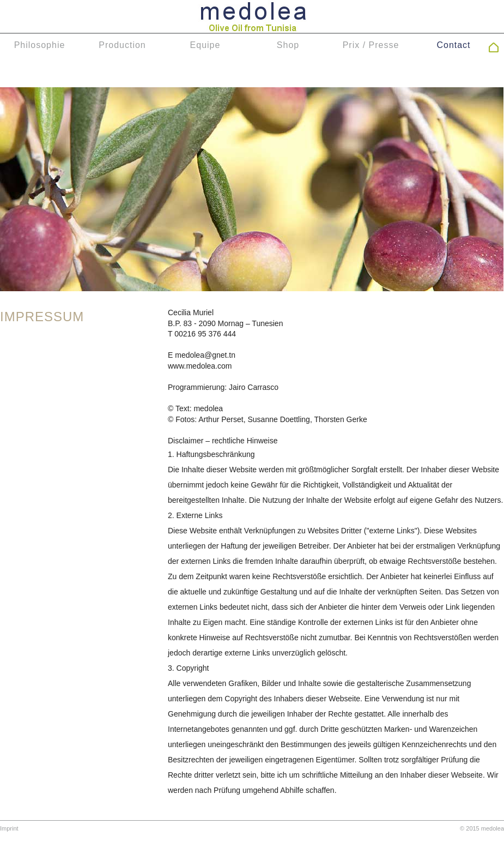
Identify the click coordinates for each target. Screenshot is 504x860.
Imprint (9, 828)
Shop (288, 45)
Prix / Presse (371, 45)
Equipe (205, 45)
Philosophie (40, 45)
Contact (453, 45)
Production (122, 45)
